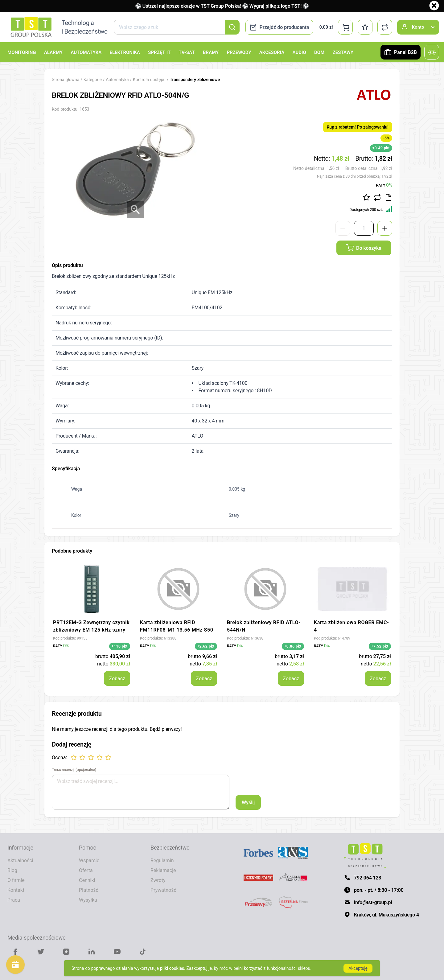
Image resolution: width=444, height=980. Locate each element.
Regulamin (162, 860)
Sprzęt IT (159, 52)
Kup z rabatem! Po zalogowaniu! (358, 127)
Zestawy (343, 52)
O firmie (16, 880)
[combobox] (177, 27)
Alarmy (53, 52)
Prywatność (163, 890)
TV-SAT (187, 52)
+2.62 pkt (206, 646)
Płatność (89, 890)
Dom (319, 52)
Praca (14, 900)
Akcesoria (272, 52)
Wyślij (248, 802)
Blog (12, 870)
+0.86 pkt (293, 646)
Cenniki (87, 880)
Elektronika (125, 52)
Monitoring (22, 52)
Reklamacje (163, 870)
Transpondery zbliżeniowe (195, 79)
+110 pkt (120, 646)
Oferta (86, 870)
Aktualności (20, 860)
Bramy (211, 52)
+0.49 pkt (381, 148)
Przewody (239, 52)
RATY (384, 185)
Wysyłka (88, 900)
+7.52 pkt (380, 646)
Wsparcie (89, 860)
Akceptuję (358, 968)
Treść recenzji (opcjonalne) (74, 770)
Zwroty (158, 880)
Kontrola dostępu (150, 79)
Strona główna (66, 79)
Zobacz (117, 678)
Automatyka (86, 52)
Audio (299, 52)
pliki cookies (172, 968)
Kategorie (93, 79)
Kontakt (16, 890)
